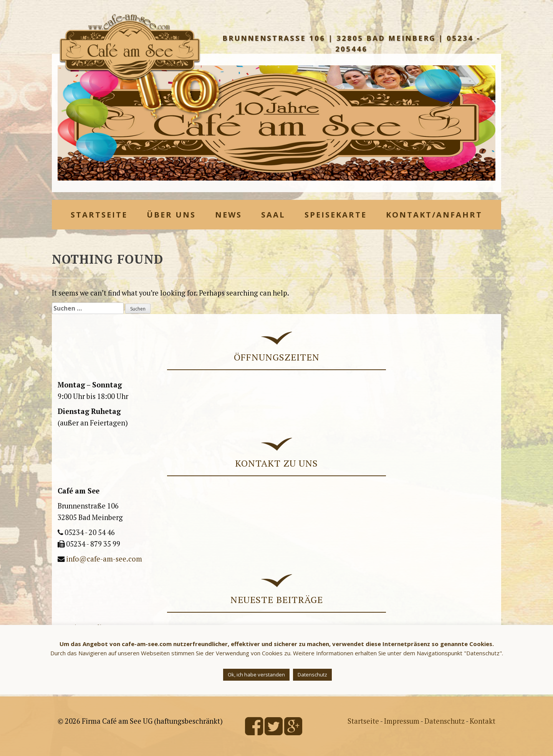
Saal (273, 215)
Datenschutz (445, 721)
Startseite (99, 215)
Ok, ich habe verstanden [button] (256, 675)
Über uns (171, 215)
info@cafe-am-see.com (104, 559)
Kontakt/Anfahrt (434, 215)
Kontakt (483, 721)
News (228, 215)
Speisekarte (336, 215)
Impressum (402, 721)
